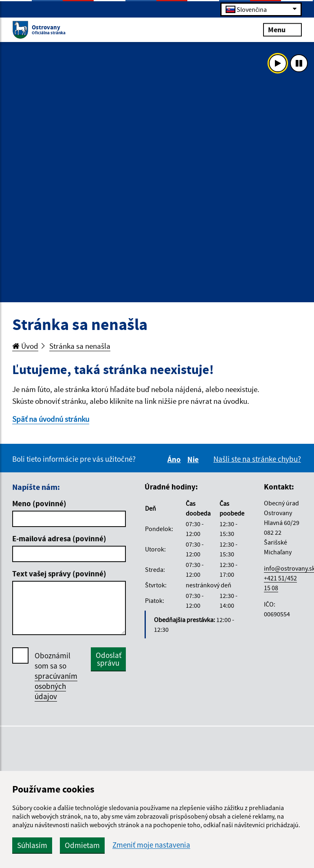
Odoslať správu (109, 659)
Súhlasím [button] (32, 845)
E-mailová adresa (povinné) (59, 538)
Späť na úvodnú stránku (51, 419)
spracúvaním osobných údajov (56, 686)
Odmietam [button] (82, 845)
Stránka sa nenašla (80, 346)
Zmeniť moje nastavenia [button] (151, 845)
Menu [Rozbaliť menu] (282, 29)
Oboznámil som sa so (56, 676)
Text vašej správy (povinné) (59, 573)
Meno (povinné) (39, 503)
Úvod (25, 346)
